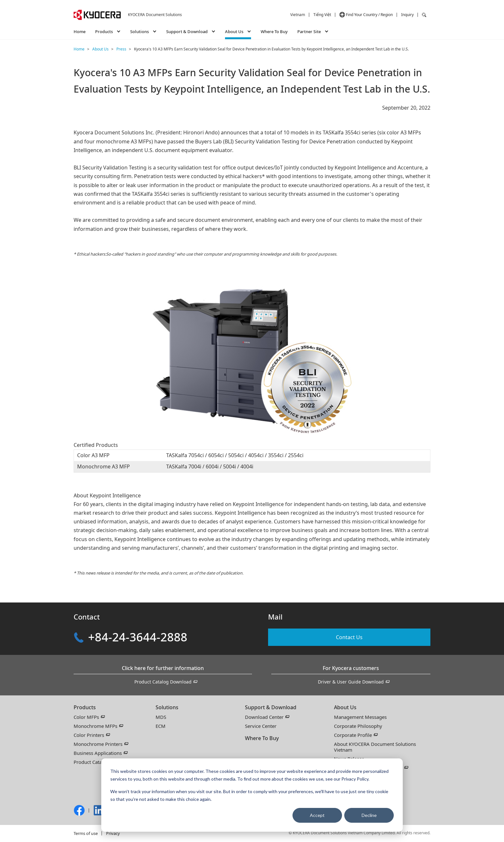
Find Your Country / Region (369, 15)
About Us (345, 707)
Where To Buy (274, 32)
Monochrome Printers (98, 744)
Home (80, 32)
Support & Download (271, 707)
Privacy (113, 833)
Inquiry (407, 15)
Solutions (167, 707)
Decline (369, 815)
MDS (161, 717)
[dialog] (252, 795)
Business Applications (98, 753)
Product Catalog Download (163, 682)
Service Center (261, 726)
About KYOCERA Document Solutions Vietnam (375, 747)
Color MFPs (86, 717)
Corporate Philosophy (358, 726)
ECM (161, 726)
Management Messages (360, 717)
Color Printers (89, 735)
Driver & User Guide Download (351, 682)
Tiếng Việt (322, 15)
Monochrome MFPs (95, 726)
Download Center (264, 717)
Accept (317, 815)
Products (85, 707)
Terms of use (86, 833)
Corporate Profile (353, 735)
